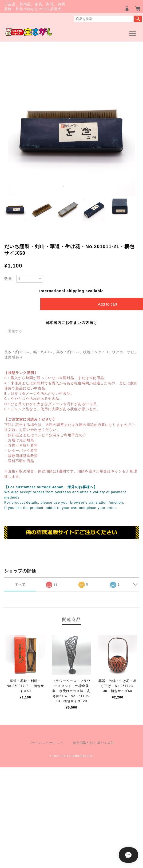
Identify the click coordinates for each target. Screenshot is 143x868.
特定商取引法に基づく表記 (94, 743)
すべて (20, 585)
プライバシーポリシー (46, 743)
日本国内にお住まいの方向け (71, 323)
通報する (15, 331)
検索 (138, 19)
